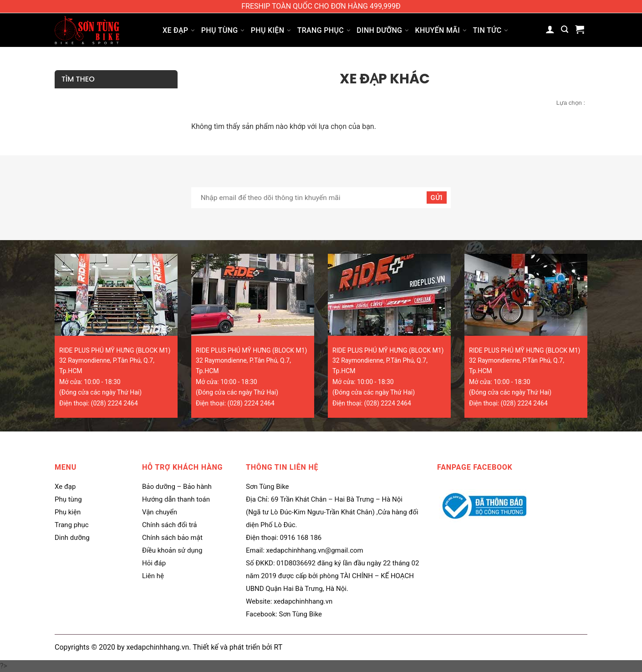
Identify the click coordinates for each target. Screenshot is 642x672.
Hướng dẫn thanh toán (176, 499)
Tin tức (490, 30)
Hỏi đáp (154, 563)
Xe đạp (179, 30)
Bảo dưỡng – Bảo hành (177, 487)
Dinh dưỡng (382, 30)
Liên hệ (153, 576)
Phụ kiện (271, 30)
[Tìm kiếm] (565, 29)
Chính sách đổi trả (169, 525)
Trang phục (324, 30)
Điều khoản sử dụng (172, 550)
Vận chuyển (160, 512)
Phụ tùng (223, 30)
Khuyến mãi (441, 30)
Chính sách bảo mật (172, 538)
